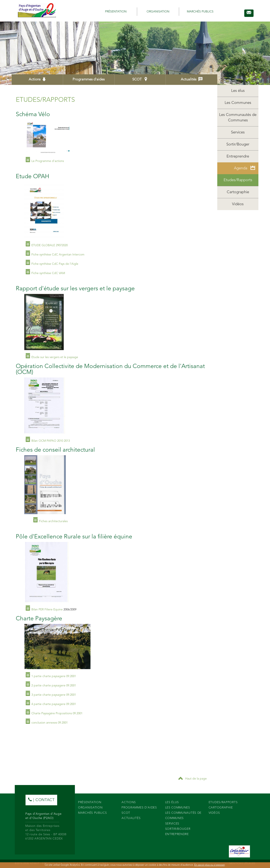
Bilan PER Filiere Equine (47, 610)
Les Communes (238, 103)
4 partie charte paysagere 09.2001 (54, 704)
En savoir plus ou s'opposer (209, 865)
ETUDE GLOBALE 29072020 (50, 245)
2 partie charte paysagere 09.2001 (54, 686)
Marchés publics (200, 12)
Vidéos (238, 204)
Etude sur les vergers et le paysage (55, 357)
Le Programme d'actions (48, 161)
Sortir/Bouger (238, 144)
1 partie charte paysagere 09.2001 (54, 676)
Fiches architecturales (53, 521)
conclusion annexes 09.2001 (50, 723)
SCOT (140, 79)
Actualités (192, 79)
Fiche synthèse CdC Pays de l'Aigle (55, 264)
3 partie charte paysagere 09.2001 (54, 695)
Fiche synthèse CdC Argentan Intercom (58, 255)
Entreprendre (238, 156)
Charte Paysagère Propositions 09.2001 (57, 713)
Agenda (245, 168)
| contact (41, 800)
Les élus (238, 91)
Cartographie (238, 192)
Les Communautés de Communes (238, 118)
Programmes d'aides (89, 79)
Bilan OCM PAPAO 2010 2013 (51, 441)
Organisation (158, 12)
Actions (37, 79)
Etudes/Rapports (238, 180)
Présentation (116, 12)
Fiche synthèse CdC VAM (48, 273)
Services (238, 132)
